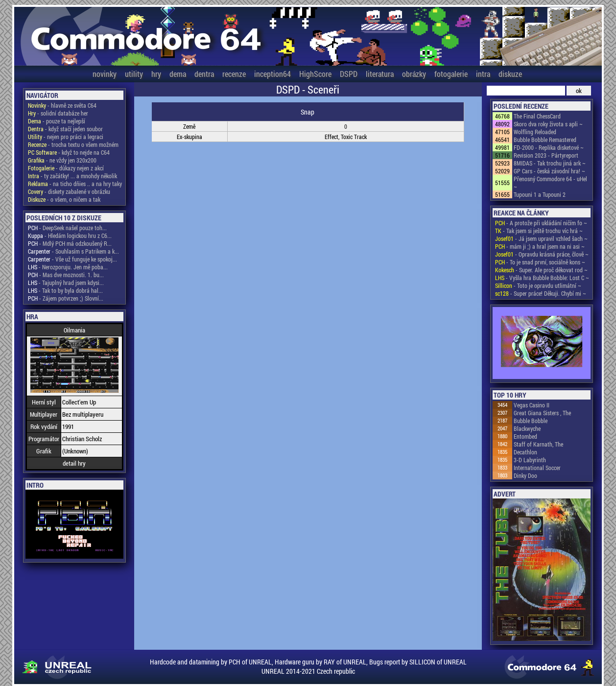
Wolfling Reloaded (535, 132)
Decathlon (525, 452)
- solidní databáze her (58, 113)
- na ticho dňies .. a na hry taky (75, 184)
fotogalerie (451, 74)
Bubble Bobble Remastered (545, 140)
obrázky (414, 74)
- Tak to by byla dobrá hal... (65, 290)
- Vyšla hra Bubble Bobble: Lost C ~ (542, 278)
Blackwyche (527, 428)
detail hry (74, 463)
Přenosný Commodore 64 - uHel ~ (550, 183)
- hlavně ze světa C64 (62, 105)
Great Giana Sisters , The (542, 413)
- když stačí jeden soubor (65, 129)
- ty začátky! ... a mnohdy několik (72, 176)
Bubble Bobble (531, 421)
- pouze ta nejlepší (57, 121)
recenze (234, 74)
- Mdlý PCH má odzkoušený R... (70, 243)
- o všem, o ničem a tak (64, 199)
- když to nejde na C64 (69, 152)
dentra (204, 74)
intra (483, 74)
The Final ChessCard (537, 116)
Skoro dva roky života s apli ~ (548, 124)
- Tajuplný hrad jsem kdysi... (66, 283)
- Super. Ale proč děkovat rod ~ (541, 270)
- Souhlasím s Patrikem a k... (73, 251)
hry (156, 74)
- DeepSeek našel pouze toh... (67, 228)
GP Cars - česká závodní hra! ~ (549, 171)
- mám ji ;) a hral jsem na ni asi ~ (540, 246)
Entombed (525, 436)
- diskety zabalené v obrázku (69, 191)
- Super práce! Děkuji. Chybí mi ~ (541, 293)
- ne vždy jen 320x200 (62, 160)
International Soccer (537, 468)
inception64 (272, 74)
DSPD (349, 74)
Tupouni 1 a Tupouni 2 (540, 194)
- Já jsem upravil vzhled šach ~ (541, 238)
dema (178, 74)
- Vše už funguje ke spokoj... (72, 259)
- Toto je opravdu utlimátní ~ (538, 285)
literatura (380, 74)
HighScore (315, 74)
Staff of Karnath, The (538, 444)
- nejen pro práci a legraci (66, 137)
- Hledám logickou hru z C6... (70, 236)
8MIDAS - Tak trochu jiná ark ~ (550, 163)
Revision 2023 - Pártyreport (546, 155)
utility (134, 74)
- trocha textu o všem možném (73, 144)
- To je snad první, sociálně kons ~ (540, 262)
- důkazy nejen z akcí (66, 168)
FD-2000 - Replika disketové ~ (549, 147)
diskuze (510, 74)
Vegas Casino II (532, 405)
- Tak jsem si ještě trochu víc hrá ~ (539, 231)
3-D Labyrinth (530, 460)
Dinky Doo (525, 475)
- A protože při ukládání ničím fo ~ (541, 223)
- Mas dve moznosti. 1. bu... (66, 275)
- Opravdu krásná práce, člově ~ (542, 254)
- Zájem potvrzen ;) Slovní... (66, 298)
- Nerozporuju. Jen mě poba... (68, 267)
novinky (105, 74)
